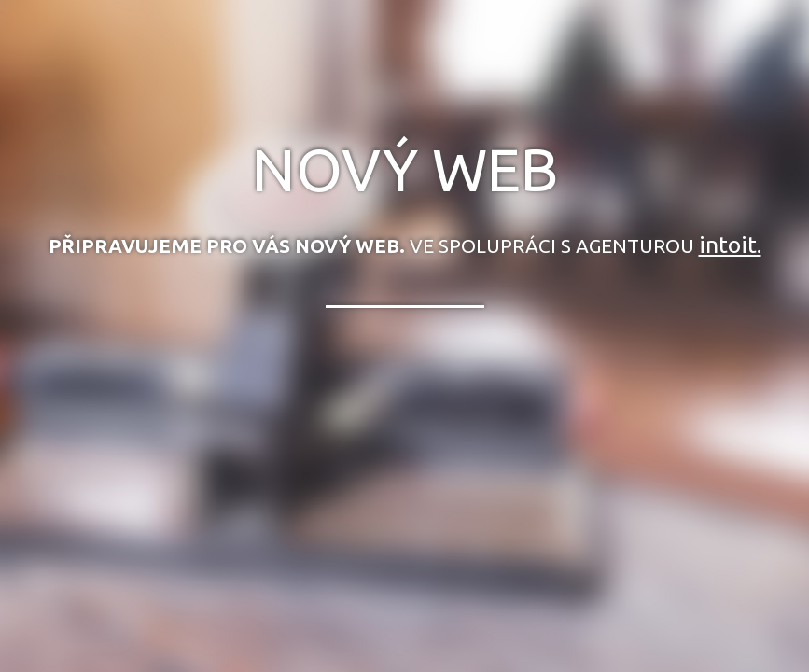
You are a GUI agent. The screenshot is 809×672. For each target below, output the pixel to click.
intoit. (730, 245)
